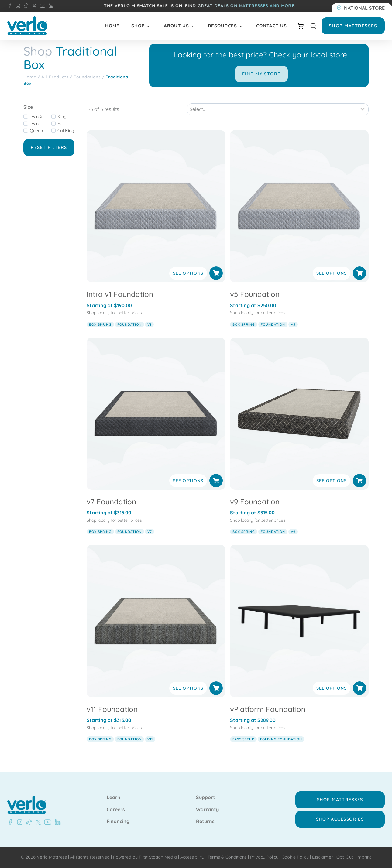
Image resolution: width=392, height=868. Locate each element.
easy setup (243, 739)
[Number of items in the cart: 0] (301, 26)
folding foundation (281, 739)
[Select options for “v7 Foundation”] (216, 481)
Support (206, 798)
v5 (293, 324)
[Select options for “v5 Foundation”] (359, 273)
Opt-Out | (346, 857)
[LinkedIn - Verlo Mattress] (50, 6)
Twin (34, 124)
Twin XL (37, 117)
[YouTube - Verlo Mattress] (41, 6)
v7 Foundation (111, 502)
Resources (222, 26)
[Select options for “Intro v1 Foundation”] (216, 273)
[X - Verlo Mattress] (33, 6)
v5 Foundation (255, 294)
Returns (205, 822)
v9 (293, 532)
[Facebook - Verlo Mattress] (10, 6)
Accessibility (192, 857)
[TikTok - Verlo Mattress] (25, 6)
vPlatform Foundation (268, 709)
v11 (150, 739)
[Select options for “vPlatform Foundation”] (359, 688)
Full (61, 124)
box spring (100, 324)
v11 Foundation (112, 709)
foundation (129, 324)
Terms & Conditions (227, 857)
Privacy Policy (264, 857)
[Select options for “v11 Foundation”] (216, 688)
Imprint (364, 857)
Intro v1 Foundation (120, 294)
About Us (176, 26)
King (62, 117)
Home (112, 26)
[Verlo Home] (27, 26)
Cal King (66, 131)
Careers (116, 810)
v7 (150, 532)
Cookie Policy (295, 857)
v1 (149, 324)
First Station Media (158, 857)
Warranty (207, 810)
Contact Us (272, 26)
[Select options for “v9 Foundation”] (359, 481)
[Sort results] (278, 109)
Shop (138, 26)
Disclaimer (323, 857)
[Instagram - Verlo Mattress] (17, 6)
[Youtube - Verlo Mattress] (46, 822)
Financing (118, 822)
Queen (36, 131)
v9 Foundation (255, 502)
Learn (113, 798)
